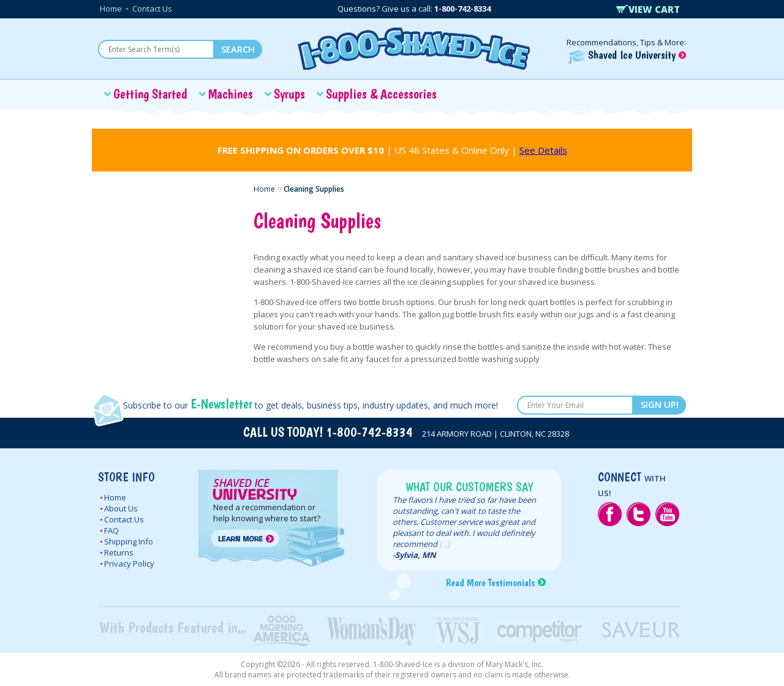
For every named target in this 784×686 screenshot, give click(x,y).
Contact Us (152, 9)
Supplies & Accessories (381, 94)
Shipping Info (129, 541)
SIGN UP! (660, 404)
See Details (543, 150)
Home (111, 9)
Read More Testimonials (490, 582)
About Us (121, 508)
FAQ (111, 530)
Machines (231, 94)
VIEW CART (648, 9)
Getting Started (150, 94)
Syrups (289, 94)
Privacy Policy (129, 563)
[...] (444, 544)
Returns (119, 552)
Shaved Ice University (627, 55)
